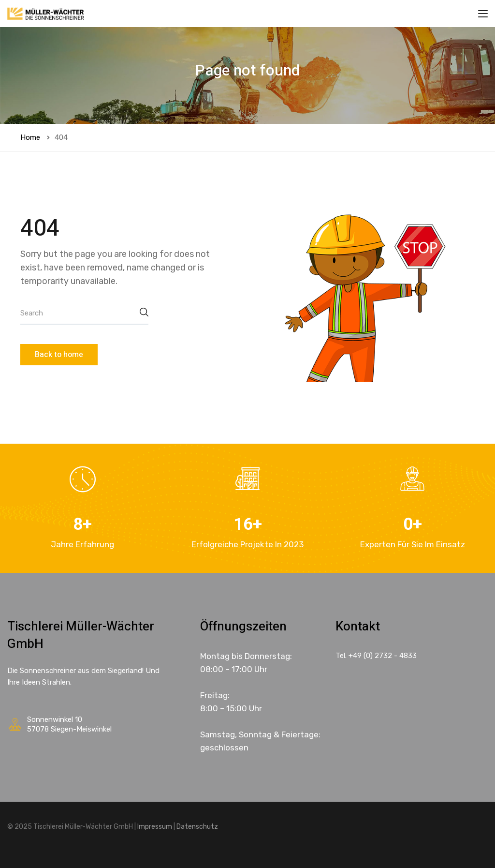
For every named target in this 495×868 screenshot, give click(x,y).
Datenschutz (197, 827)
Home (30, 137)
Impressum (155, 827)
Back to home (59, 355)
